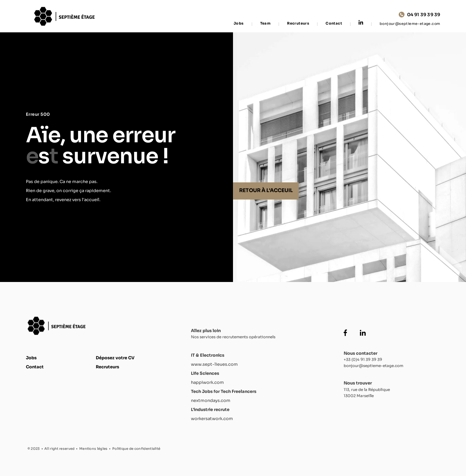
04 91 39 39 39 (424, 15)
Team (266, 23)
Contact (334, 23)
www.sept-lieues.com (214, 364)
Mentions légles (94, 449)
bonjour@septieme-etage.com (410, 24)
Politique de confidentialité (136, 449)
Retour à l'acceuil (266, 190)
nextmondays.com (211, 400)
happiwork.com (207, 382)
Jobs (239, 23)
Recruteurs (298, 23)
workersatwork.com (212, 419)
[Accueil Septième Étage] (66, 16)
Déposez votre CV (115, 358)
